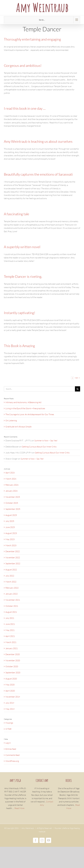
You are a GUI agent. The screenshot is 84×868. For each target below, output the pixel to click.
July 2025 (10, 521)
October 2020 (12, 666)
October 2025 (12, 503)
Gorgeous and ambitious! (23, 65)
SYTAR (8, 729)
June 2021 (10, 624)
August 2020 (11, 679)
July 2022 (10, 576)
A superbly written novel (22, 247)
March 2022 (11, 582)
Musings (9, 723)
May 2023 (10, 539)
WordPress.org (12, 761)
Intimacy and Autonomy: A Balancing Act (23, 402)
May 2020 (10, 685)
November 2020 (13, 660)
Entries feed (11, 749)
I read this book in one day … (25, 108)
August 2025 (11, 515)
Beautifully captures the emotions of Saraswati (38, 174)
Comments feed (12, 755)
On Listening (11, 420)
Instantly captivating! (20, 313)
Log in (8, 743)
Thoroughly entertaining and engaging (32, 39)
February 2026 (12, 485)
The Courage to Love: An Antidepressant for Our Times (30, 414)
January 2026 (12, 491)
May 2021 (10, 630)
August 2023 (11, 533)
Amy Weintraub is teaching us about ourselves (38, 141)
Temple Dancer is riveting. (23, 276)
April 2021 (10, 636)
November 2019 (13, 697)
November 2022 (13, 557)
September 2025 (13, 509)
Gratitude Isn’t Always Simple (18, 427)
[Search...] (39, 389)
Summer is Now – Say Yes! (46, 440)
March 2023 (11, 545)
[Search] (78, 389)
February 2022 (12, 588)
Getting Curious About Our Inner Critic (39, 447)
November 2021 (13, 600)
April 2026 (10, 473)
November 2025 (13, 497)
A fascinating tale (17, 214)
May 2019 (10, 709)
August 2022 (11, 570)
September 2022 (13, 563)
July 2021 (10, 618)
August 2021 (11, 612)
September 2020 (13, 673)
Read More (19, 808)
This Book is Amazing (19, 346)
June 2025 (10, 527)
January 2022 (12, 594)
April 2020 (10, 691)
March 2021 (11, 642)
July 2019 (10, 703)
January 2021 (12, 648)
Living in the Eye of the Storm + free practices (25, 408)
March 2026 (11, 479)
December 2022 (13, 551)
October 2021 (12, 606)
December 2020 (13, 654)
